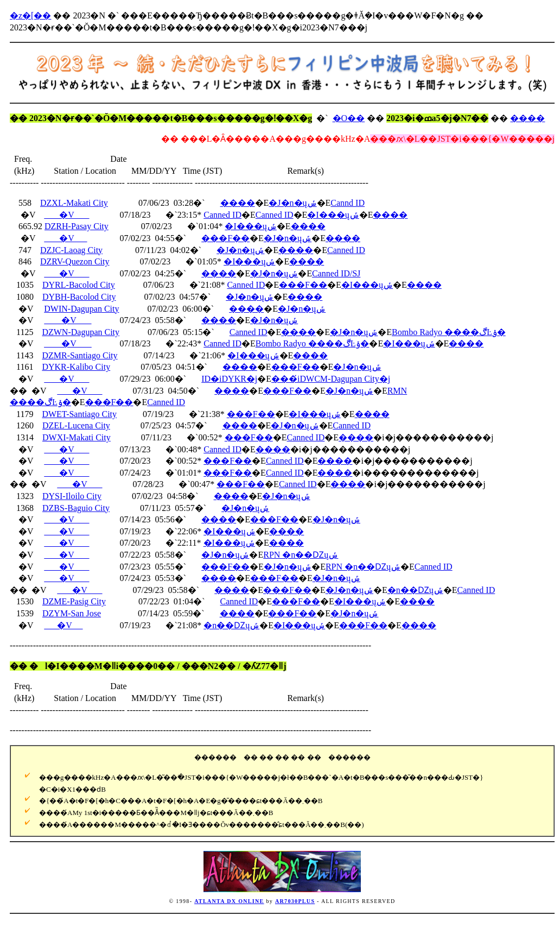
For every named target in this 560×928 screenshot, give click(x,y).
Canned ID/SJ (336, 273)
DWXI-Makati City (77, 437)
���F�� (225, 238)
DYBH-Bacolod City (79, 297)
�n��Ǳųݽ (415, 590)
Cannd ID (348, 203)
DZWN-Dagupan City (81, 332)
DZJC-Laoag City (71, 250)
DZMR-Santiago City (79, 355)
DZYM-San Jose (72, 613)
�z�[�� (30, 15)
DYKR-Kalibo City (76, 367)
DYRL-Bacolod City (79, 285)
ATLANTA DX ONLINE (229, 901)
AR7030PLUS (295, 901)
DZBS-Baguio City (76, 508)
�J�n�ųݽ (292, 203)
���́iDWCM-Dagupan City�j (331, 379)
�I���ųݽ (333, 215)
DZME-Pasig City (74, 601)
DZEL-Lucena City (76, 425)
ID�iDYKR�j (229, 379)
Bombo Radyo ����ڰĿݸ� (449, 332)
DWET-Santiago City (79, 414)
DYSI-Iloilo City (72, 496)
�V (66, 215)
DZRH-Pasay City (77, 226)
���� (527, 118)
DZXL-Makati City (74, 203)
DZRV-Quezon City (75, 261)
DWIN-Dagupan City (81, 309)
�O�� (349, 118)
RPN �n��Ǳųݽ (301, 555)
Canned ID (222, 215)
